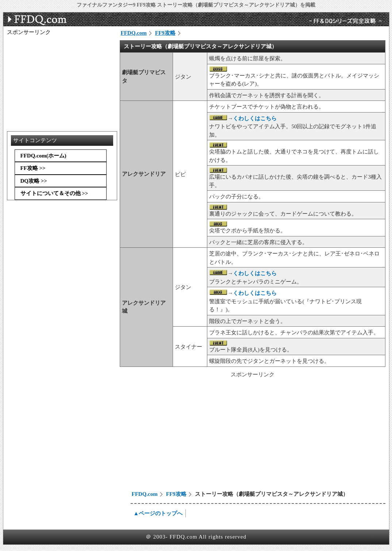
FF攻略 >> (33, 168)
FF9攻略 (165, 33)
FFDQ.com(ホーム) (43, 156)
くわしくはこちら (255, 118)
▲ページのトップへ (158, 513)
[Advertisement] (182, 435)
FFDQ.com (134, 33)
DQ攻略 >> (34, 181)
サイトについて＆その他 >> (54, 193)
